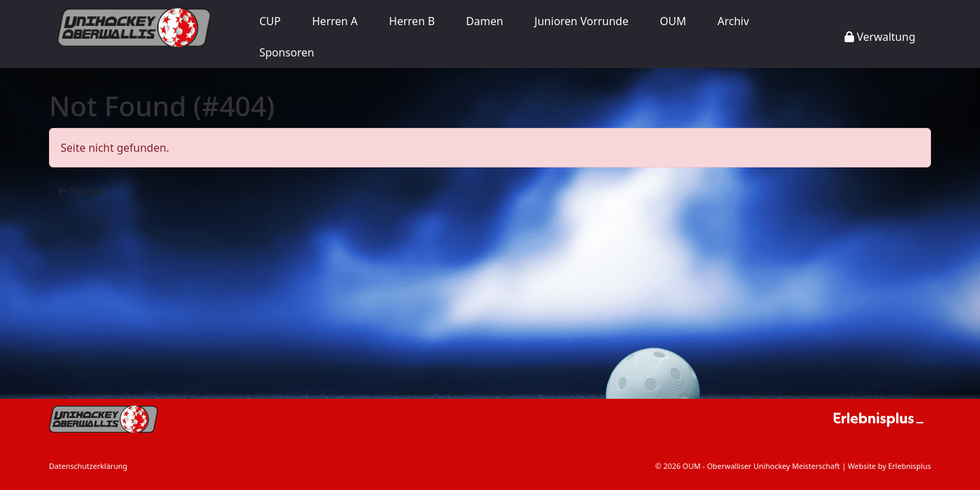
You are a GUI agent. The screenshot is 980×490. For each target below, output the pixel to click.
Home (80, 191)
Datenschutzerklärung (88, 466)
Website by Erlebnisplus (889, 466)
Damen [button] (485, 21)
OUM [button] (673, 21)
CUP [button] (270, 21)
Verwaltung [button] (880, 37)
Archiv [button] (733, 21)
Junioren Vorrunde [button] (581, 21)
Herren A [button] (335, 21)
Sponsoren (287, 52)
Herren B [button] (412, 21)
